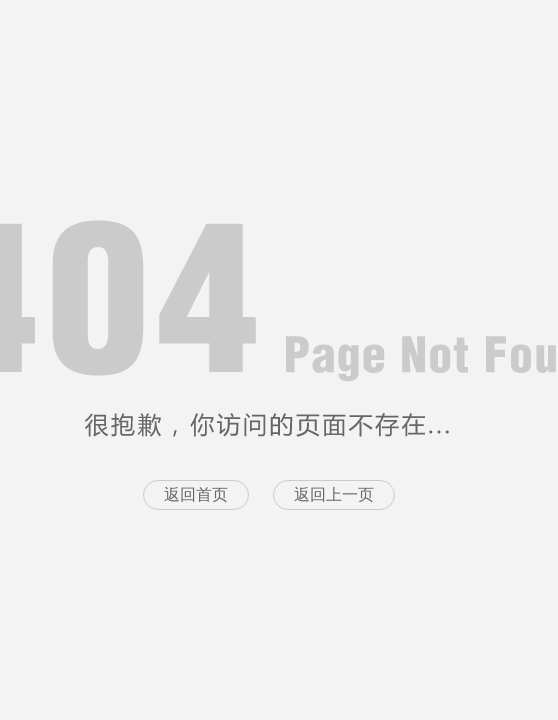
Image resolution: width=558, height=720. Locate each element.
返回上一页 (334, 494)
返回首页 (196, 494)
